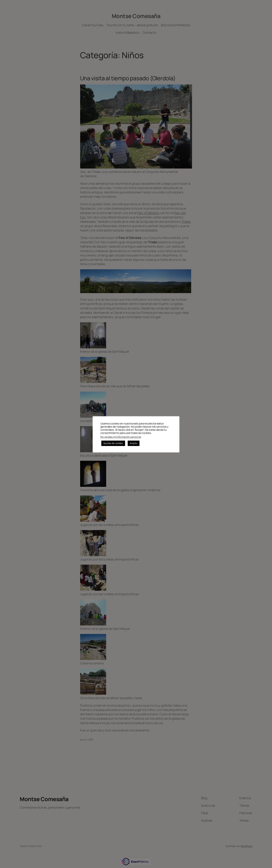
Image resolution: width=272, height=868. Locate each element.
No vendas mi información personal (121, 437)
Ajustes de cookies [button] (113, 443)
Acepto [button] (133, 443)
